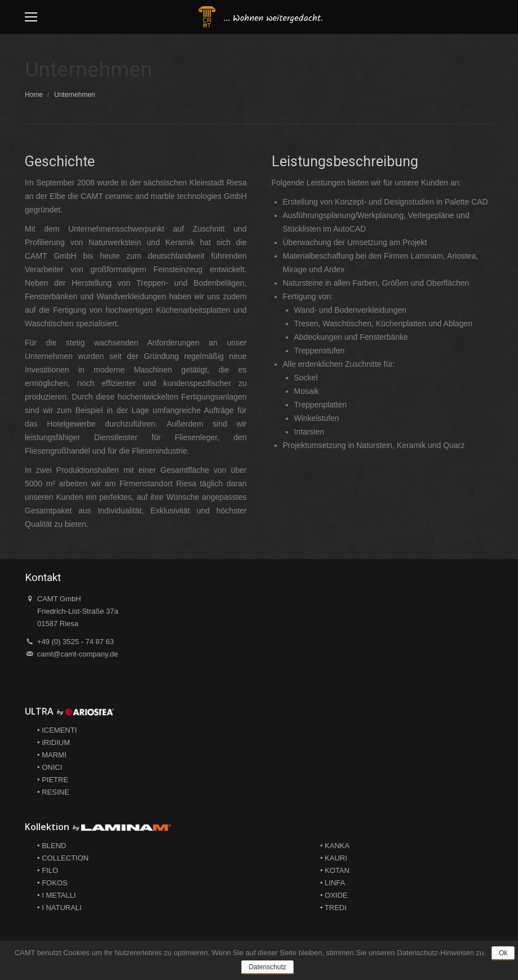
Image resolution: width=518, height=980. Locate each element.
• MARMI (52, 755)
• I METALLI (57, 895)
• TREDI (333, 908)
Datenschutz (267, 967)
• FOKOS (52, 883)
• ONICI (50, 767)
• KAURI (334, 858)
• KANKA (335, 846)
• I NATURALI (59, 908)
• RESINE (53, 792)
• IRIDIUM (54, 742)
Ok (503, 953)
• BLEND (52, 846)
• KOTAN (335, 870)
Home (34, 95)
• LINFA (333, 883)
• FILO (48, 870)
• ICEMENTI (57, 730)
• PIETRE (53, 780)
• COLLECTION (63, 858)
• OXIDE (334, 895)
